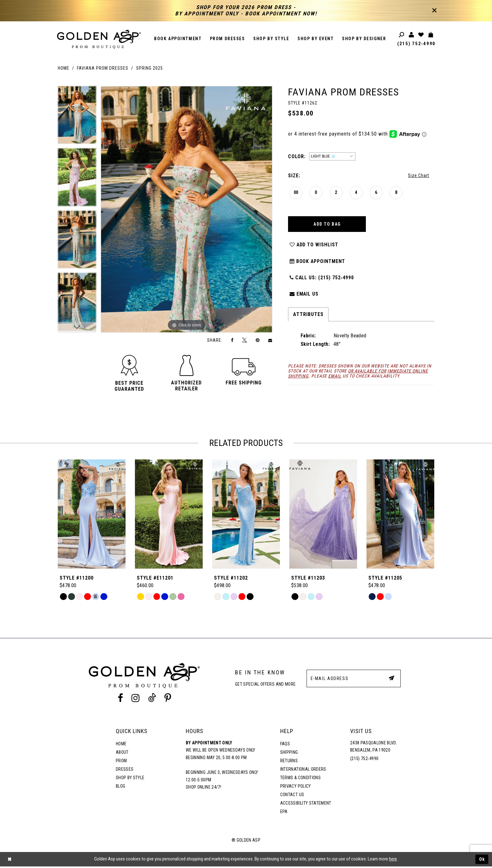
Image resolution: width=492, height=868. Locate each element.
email (335, 378)
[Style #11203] (323, 516)
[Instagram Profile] (135, 700)
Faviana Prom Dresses (103, 68)
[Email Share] (270, 340)
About (122, 754)
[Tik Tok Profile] (152, 700)
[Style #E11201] (169, 516)
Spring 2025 (150, 68)
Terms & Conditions (300, 779)
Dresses (125, 771)
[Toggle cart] (431, 35)
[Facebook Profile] (120, 700)
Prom (121, 762)
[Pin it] (258, 340)
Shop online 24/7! (203, 789)
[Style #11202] (246, 516)
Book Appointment (318, 263)
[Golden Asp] (99, 39)
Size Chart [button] (419, 176)
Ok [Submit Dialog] (482, 861)
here (393, 861)
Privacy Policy (296, 788)
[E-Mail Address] (354, 680)
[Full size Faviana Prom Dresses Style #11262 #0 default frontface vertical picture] (187, 209)
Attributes (308, 316)
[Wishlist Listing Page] (421, 35)
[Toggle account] (412, 35)
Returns (289, 762)
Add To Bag (328, 224)
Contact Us (292, 796)
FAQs (285, 745)
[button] (129, 386)
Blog (120, 788)
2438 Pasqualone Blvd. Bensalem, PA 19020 (374, 748)
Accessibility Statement (306, 805)
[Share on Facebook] (233, 340)
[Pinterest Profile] (168, 700)
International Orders (303, 771)
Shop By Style (130, 779)
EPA (284, 813)
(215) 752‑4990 (416, 44)
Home (64, 68)
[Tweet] (245, 340)
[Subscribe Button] (392, 680)
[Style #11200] (92, 516)
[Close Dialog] (9, 861)
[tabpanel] (77, 117)
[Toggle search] (402, 35)
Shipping (289, 754)
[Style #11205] (400, 516)
